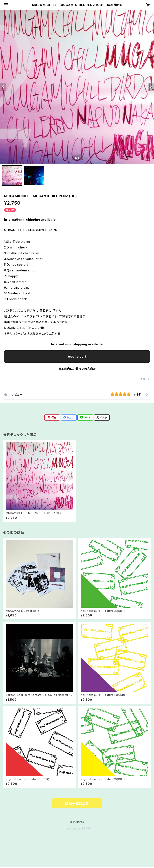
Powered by (77, 829)
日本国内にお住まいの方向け (77, 369)
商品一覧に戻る (77, 803)
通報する (145, 379)
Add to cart (77, 357)
